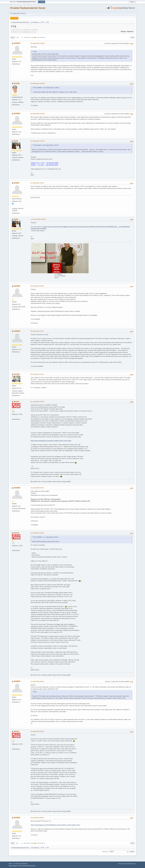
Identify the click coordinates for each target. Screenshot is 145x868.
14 (38, 37)
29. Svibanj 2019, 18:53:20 (38, 83)
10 (28, 37)
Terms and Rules (127, 864)
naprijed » (130, 31)
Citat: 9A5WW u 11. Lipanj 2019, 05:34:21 (46, 537)
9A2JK (16, 402)
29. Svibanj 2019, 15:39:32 (38, 43)
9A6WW (17, 43)
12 (32, 37)
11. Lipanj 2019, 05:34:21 (37, 488)
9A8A (16, 141)
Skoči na (105, 852)
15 (40, 37)
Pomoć (120, 864)
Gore (12, 843)
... (24, 37)
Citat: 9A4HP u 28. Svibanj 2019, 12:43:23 (46, 145)
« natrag (123, 31)
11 (30, 37)
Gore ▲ (134, 864)
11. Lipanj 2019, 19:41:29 (37, 533)
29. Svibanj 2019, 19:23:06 (38, 114)
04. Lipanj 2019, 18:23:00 (37, 286)
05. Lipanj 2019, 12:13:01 (37, 374)
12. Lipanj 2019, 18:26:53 (37, 681)
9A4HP (17, 183)
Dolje (13, 38)
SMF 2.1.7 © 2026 (13, 864)
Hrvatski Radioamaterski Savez (28, 8)
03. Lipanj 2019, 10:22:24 (37, 183)
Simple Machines (23, 864)
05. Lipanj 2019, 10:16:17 (37, 331)
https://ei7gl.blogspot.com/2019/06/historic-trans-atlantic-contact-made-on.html (55, 825)
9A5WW (17, 286)
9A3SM (17, 374)
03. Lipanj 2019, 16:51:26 (39, 219)
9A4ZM (17, 83)
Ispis (132, 38)
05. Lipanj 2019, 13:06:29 (37, 402)
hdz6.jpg (58, 274)
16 (42, 37)
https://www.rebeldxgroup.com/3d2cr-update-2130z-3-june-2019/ (51, 441)
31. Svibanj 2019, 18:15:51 (38, 141)
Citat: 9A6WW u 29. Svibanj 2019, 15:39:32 (46, 88)
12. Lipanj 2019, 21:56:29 (37, 731)
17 (45, 37)
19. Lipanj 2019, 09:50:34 (37, 818)
